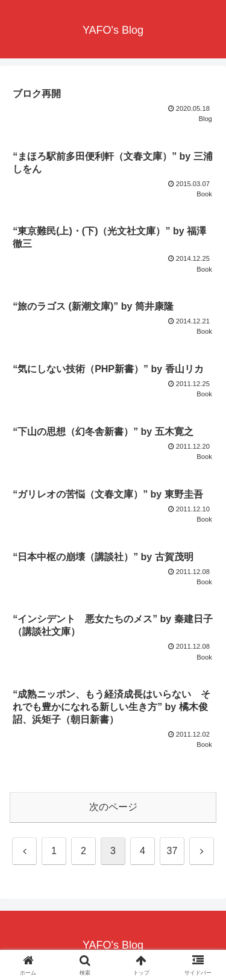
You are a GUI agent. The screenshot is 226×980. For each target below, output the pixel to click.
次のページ (113, 807)
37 (172, 851)
